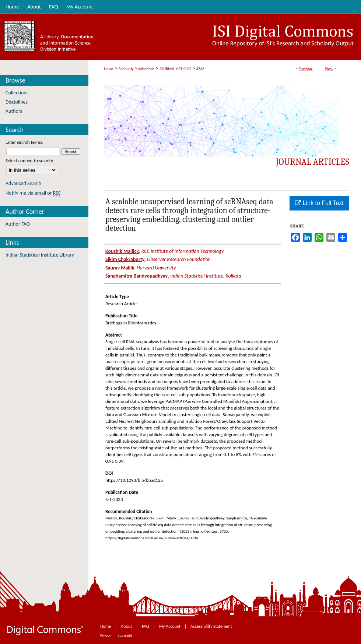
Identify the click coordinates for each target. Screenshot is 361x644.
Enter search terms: (24, 142)
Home (109, 69)
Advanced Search (23, 183)
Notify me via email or (33, 193)
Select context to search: (29, 161)
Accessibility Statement (211, 626)
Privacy (106, 635)
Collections (17, 93)
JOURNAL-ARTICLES (175, 69)
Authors (14, 111)
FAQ (146, 626)
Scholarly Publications (136, 69)
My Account (170, 626)
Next (329, 68)
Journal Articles (313, 162)
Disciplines (17, 102)
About (127, 626)
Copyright (125, 635)
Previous (305, 68)
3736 (200, 69)
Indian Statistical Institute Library (40, 255)
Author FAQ (18, 224)
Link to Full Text (319, 203)
